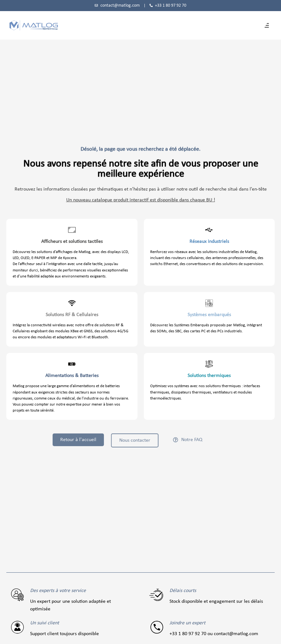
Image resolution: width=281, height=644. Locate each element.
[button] (267, 25)
